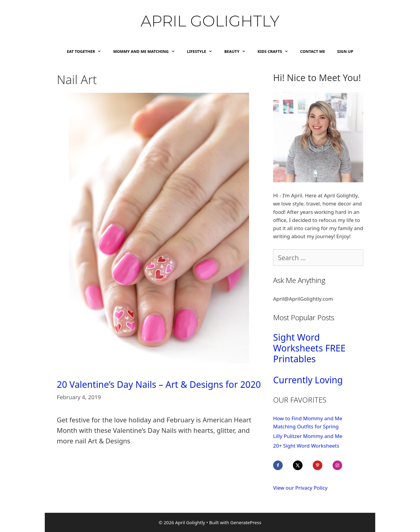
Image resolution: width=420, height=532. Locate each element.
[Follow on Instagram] (342, 465)
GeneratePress (246, 522)
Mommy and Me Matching (147, 51)
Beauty (238, 51)
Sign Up (345, 51)
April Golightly (210, 21)
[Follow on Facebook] (282, 465)
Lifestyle (202, 51)
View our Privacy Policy (300, 488)
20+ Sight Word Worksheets (306, 446)
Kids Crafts (276, 51)
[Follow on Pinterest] (322, 465)
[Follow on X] (302, 465)
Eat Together (87, 51)
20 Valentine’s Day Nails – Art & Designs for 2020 (159, 384)
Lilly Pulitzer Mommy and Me (308, 436)
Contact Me (313, 51)
